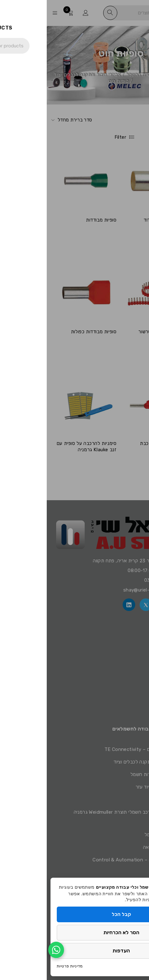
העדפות (74, 951)
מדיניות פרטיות (23, 966)
